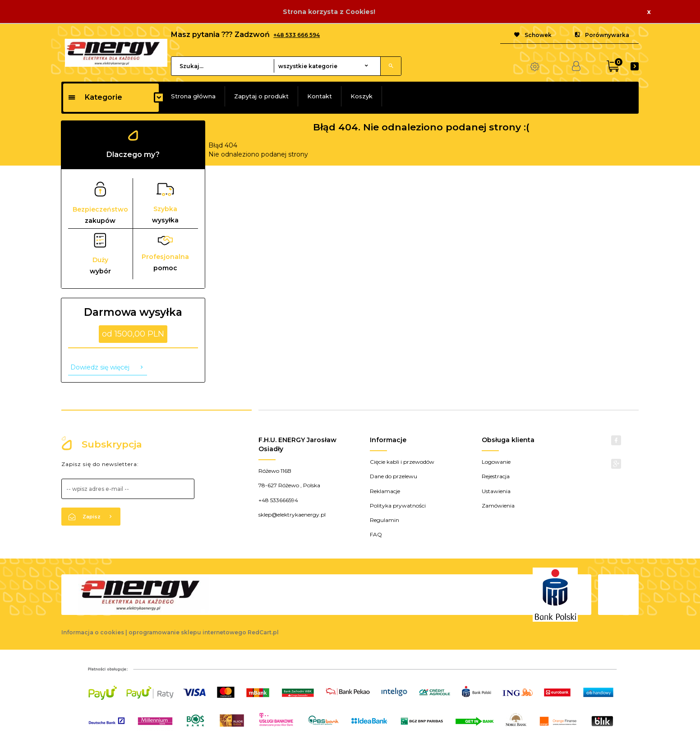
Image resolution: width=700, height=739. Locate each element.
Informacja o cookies (93, 632)
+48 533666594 (278, 500)
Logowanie (496, 462)
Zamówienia (498, 506)
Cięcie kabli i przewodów (402, 462)
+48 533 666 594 (297, 35)
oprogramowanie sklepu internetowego (187, 632)
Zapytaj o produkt (261, 96)
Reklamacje (385, 491)
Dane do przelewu (394, 476)
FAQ (376, 534)
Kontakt (320, 96)
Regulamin (385, 520)
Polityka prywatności (398, 506)
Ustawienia (496, 491)
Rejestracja (496, 476)
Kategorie (95, 97)
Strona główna (193, 96)
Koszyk (362, 96)
